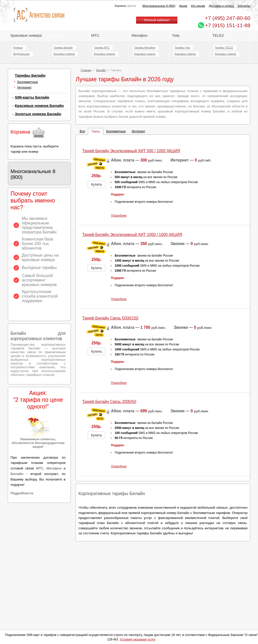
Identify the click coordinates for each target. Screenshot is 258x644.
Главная (86, 70)
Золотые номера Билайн (38, 114)
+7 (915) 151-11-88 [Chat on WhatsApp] (228, 25)
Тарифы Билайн (63, 48)
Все (82, 131)
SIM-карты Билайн (32, 97)
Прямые (18, 48)
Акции (183, 6)
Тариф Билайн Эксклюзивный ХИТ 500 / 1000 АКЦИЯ (131, 151)
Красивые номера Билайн (39, 106)
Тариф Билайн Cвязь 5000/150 (110, 318)
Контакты (244, 6)
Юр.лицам (198, 6)
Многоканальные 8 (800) (159, 6)
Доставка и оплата (221, 6)
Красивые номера (27, 35)
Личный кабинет (157, 20)
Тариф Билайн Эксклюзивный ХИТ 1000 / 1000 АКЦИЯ (132, 235)
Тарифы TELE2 (224, 48)
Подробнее (119, 216)
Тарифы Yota (182, 48)
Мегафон (139, 35)
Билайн (57, 35)
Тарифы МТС (102, 48)
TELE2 (218, 35)
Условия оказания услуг (137, 639)
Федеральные (21, 54)
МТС (95, 35)
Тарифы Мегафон (145, 48)
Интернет (25, 87)
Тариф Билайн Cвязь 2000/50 (109, 402)
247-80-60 (228, 18)
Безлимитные (28, 82)
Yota (175, 35)
